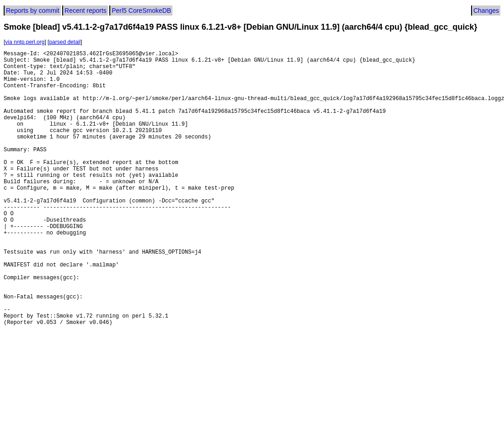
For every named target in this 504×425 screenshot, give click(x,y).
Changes (486, 11)
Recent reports (86, 11)
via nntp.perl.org (25, 42)
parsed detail (65, 42)
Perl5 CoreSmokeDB (141, 11)
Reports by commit (33, 11)
